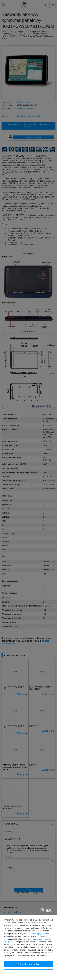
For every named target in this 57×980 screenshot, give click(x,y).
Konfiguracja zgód (28, 973)
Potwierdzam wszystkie (28, 964)
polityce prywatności (40, 934)
